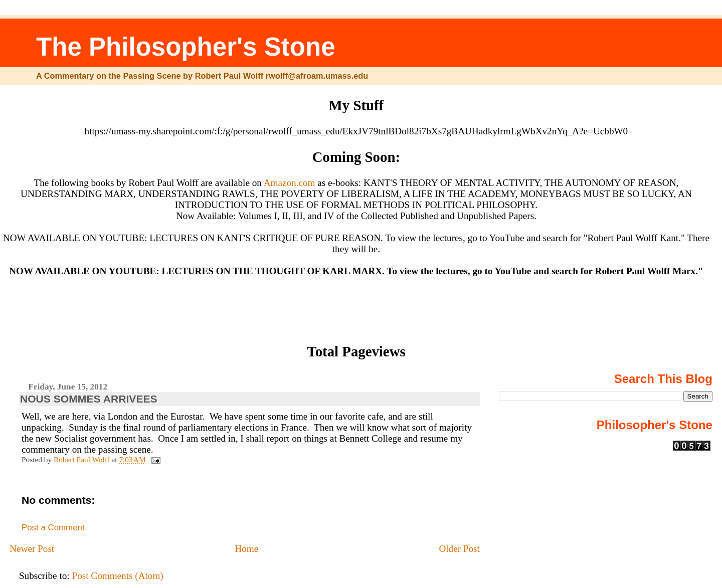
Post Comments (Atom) (117, 576)
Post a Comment (53, 528)
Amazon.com (290, 183)
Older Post (459, 549)
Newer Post (32, 549)
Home (246, 549)
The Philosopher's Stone (186, 47)
